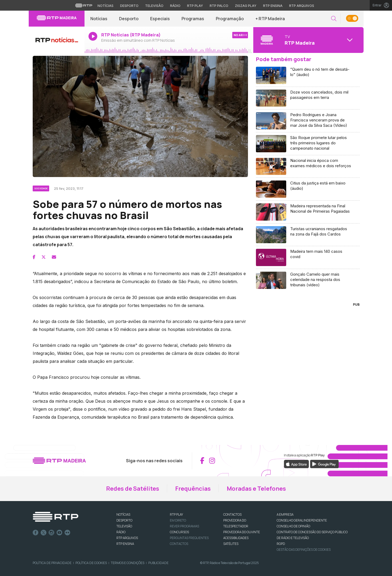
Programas (193, 19)
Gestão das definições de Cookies (304, 550)
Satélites (231, 544)
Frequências (193, 489)
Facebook (36, 533)
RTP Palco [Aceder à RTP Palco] (219, 6)
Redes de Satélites (133, 489)
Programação (230, 19)
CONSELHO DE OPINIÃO (293, 526)
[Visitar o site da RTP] (84, 5)
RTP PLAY (176, 514)
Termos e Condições (128, 563)
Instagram (52, 533)
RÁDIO (121, 532)
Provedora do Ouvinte (242, 532)
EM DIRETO (178, 520)
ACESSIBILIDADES (236, 538)
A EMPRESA (285, 514)
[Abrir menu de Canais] (308, 40)
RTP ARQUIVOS (127, 538)
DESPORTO (124, 520)
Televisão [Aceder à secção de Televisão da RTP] (154, 6)
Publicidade (158, 563)
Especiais (160, 19)
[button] (334, 19)
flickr (68, 533)
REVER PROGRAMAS (184, 526)
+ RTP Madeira (270, 19)
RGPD (281, 544)
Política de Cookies (91, 563)
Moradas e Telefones (256, 489)
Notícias (99, 19)
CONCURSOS (179, 532)
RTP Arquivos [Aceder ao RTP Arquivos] (302, 6)
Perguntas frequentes (189, 538)
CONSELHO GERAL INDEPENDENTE (302, 520)
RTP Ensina (125, 544)
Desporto (129, 19)
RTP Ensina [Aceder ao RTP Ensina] (273, 6)
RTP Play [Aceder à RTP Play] (195, 6)
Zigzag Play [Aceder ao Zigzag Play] (246, 6)
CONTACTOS (232, 514)
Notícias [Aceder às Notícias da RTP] (106, 6)
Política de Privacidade (52, 563)
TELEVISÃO (124, 526)
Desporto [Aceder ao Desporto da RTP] (129, 6)
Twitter (44, 533)
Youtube (60, 533)
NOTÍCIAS (123, 514)
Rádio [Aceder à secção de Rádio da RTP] (175, 6)
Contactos (179, 544)
